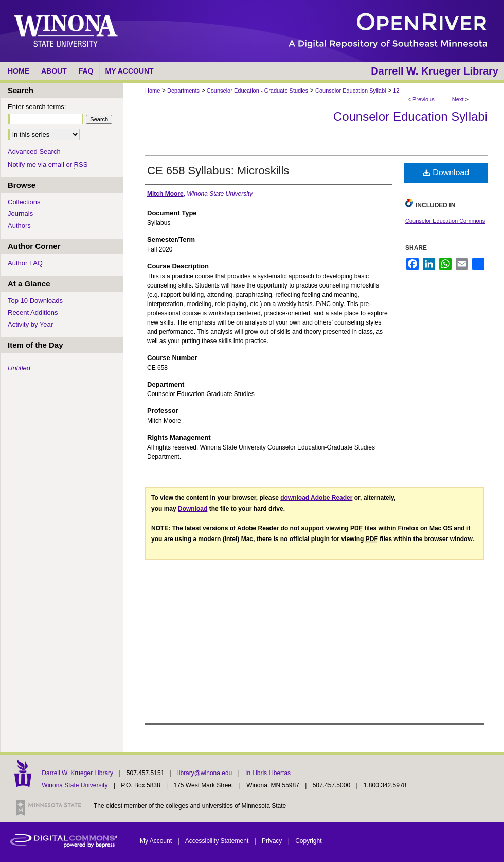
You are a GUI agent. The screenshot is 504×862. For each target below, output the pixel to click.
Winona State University (75, 785)
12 (396, 91)
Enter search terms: (37, 107)
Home (152, 91)
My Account (157, 841)
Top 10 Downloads (35, 301)
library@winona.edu (206, 773)
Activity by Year (30, 324)
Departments (183, 91)
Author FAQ (25, 263)
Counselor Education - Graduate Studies (258, 91)
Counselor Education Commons (445, 221)
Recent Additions (33, 312)
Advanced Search (34, 151)
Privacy (273, 841)
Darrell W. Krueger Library (78, 773)
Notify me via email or (48, 164)
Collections (24, 202)
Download (446, 173)
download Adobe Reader (316, 498)
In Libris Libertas (268, 773)
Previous (424, 99)
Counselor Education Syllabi (351, 91)
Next (458, 99)
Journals (20, 214)
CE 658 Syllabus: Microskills (218, 170)
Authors (19, 226)
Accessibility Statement (218, 841)
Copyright (308, 841)
